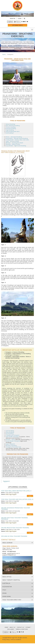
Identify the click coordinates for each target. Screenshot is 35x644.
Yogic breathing (10, 130)
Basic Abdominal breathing (13, 126)
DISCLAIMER (11, 629)
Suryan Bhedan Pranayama (21, 46)
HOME (6, 627)
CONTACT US (20, 627)
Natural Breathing (10, 124)
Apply (30, 496)
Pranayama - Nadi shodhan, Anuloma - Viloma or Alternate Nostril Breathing (18, 357)
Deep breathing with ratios (13, 131)
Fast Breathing (28, 42)
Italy (4, 590)
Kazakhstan (7, 587)
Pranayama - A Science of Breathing (15, 352)
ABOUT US (12, 627)
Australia (6, 583)
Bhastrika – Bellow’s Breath (13, 144)
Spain (4, 593)
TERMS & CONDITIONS (22, 629)
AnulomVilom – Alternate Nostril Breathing (17, 138)
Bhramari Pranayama (16, 47)
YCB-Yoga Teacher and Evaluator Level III (17, 499)
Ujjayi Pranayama (10, 444)
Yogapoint (6, 481)
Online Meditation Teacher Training (15, 528)
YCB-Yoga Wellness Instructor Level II (16, 491)
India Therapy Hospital (11, 580)
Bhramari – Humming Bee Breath (14, 143)
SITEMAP (28, 627)
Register (13, 18)
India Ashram (7, 543)
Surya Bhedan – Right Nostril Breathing (16, 146)
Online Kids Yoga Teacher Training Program (14, 518)
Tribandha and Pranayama (9, 43)
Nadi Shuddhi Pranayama (26, 43)
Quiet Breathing (6, 42)
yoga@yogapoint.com (13, 553)
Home (4, 54)
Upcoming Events (17, 25)
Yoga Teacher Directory (12, 600)
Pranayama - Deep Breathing (13, 354)
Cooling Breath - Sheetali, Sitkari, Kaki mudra (17, 140)
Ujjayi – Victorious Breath (12, 141)
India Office (7, 577)
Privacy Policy (6, 640)
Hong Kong (7, 597)
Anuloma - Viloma (7, 46)
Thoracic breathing (11, 127)
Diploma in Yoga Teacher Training (14, 536)
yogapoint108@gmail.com (9, 555)
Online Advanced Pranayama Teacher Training (16, 509)
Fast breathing (10, 133)
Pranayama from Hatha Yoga (13, 447)
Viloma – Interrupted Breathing (14, 137)
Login (20, 18)
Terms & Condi (15, 640)
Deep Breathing (17, 42)
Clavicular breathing (11, 129)
